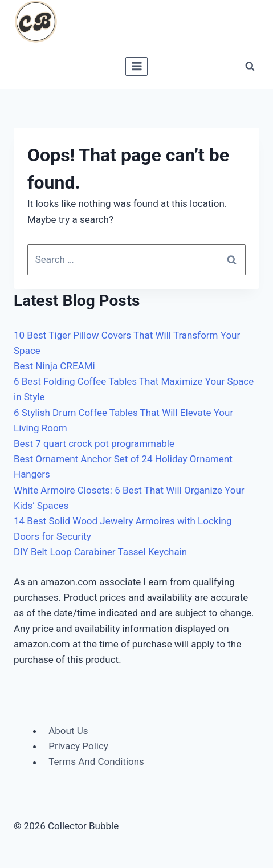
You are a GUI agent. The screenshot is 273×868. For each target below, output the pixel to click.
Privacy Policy (78, 746)
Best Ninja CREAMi (54, 366)
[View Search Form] (250, 66)
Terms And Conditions (96, 762)
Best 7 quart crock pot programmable (94, 443)
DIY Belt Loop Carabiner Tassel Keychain (100, 552)
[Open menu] (136, 66)
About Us (68, 731)
